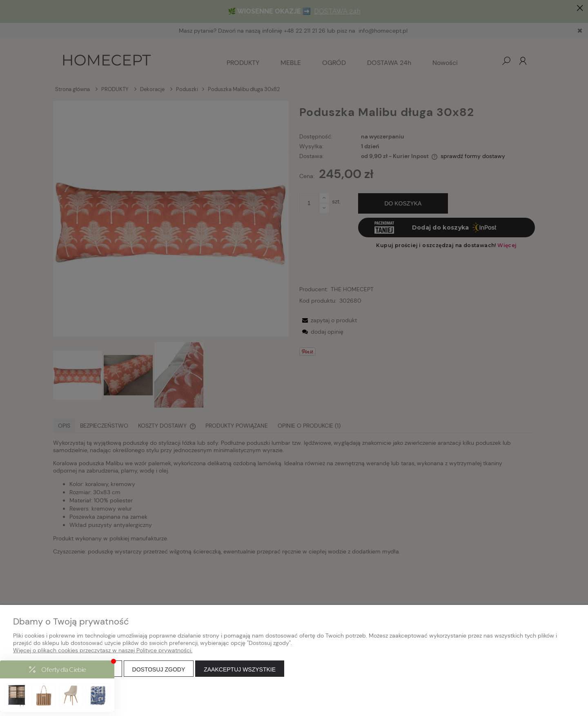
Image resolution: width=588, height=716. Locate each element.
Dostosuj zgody (159, 669)
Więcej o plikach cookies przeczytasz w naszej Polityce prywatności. (103, 650)
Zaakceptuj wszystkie (240, 669)
